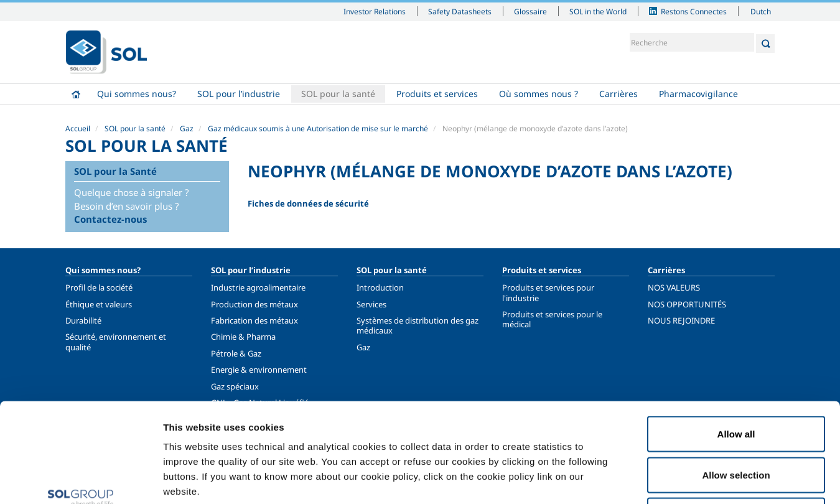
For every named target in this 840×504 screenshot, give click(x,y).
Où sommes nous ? (539, 94)
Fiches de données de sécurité (308, 203)
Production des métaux (254, 304)
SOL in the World (598, 11)
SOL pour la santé (338, 94)
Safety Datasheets (460, 11)
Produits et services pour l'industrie (548, 292)
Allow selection (736, 382)
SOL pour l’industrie (239, 94)
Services (371, 304)
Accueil (76, 94)
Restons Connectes (694, 11)
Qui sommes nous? (137, 94)
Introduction (380, 287)
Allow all (736, 341)
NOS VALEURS (674, 287)
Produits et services (437, 94)
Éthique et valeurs (99, 304)
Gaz (187, 128)
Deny (736, 422)
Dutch (761, 11)
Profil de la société (99, 287)
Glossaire (530, 11)
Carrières (618, 94)
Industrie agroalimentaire (258, 287)
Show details (647, 479)
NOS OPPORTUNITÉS (687, 304)
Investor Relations (375, 11)
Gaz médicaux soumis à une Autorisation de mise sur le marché (318, 128)
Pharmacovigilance (698, 94)
